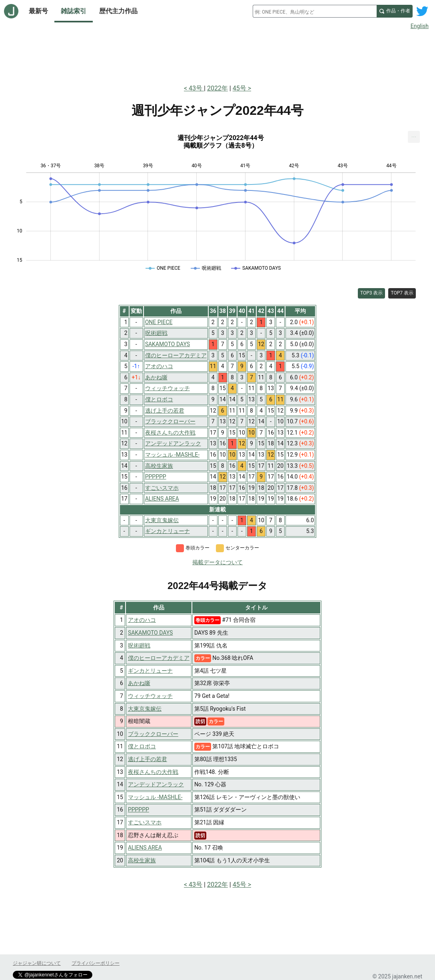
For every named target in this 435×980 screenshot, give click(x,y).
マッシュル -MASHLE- (155, 797)
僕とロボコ (142, 746)
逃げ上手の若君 (148, 759)
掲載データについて (217, 562)
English (420, 26)
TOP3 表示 (372, 293)
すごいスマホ (145, 822)
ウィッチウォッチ (150, 696)
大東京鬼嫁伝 (145, 709)
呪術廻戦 (139, 645)
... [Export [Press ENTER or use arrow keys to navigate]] (414, 135)
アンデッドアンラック (156, 784)
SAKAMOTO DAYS (150, 633)
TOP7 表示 (402, 293)
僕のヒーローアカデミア (159, 658)
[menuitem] (414, 137)
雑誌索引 (74, 11)
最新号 (38, 11)
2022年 (217, 88)
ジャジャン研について (37, 963)
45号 (239, 88)
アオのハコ (142, 620)
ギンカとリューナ (150, 671)
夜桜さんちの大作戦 (153, 772)
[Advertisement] (217, 55)
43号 (196, 88)
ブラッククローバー (153, 734)
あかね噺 (139, 683)
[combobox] (315, 11)
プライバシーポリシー (96, 963)
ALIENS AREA (145, 848)
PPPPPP (139, 810)
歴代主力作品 (118, 11)
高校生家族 (142, 860)
